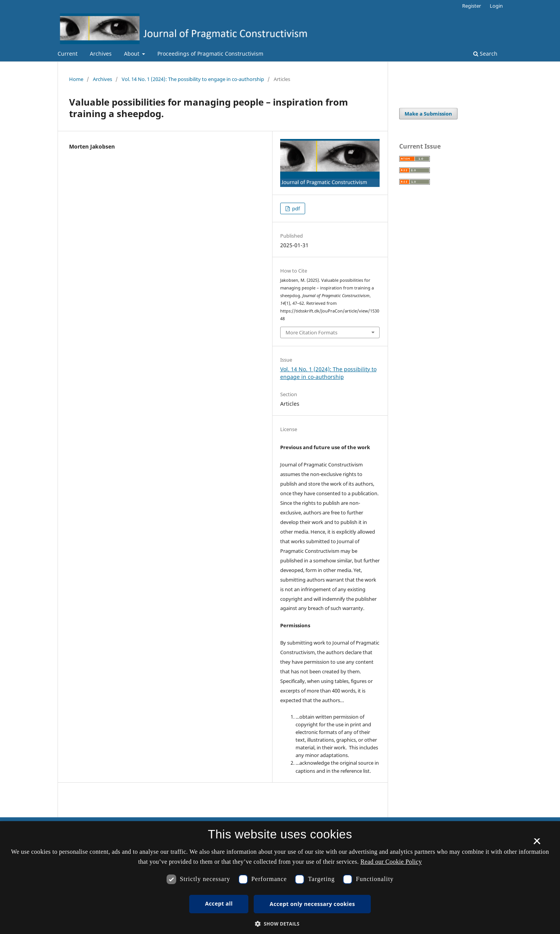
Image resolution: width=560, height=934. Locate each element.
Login (496, 6)
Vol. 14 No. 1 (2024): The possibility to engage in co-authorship (193, 79)
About (132, 54)
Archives (101, 54)
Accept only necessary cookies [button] (312, 904)
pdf (295, 208)
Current (68, 54)
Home (76, 79)
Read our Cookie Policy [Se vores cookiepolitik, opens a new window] (391, 862)
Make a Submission (428, 114)
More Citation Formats (311, 332)
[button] (280, 924)
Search (485, 54)
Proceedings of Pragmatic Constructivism (210, 54)
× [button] (537, 844)
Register (472, 6)
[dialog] (280, 878)
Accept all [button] (219, 903)
